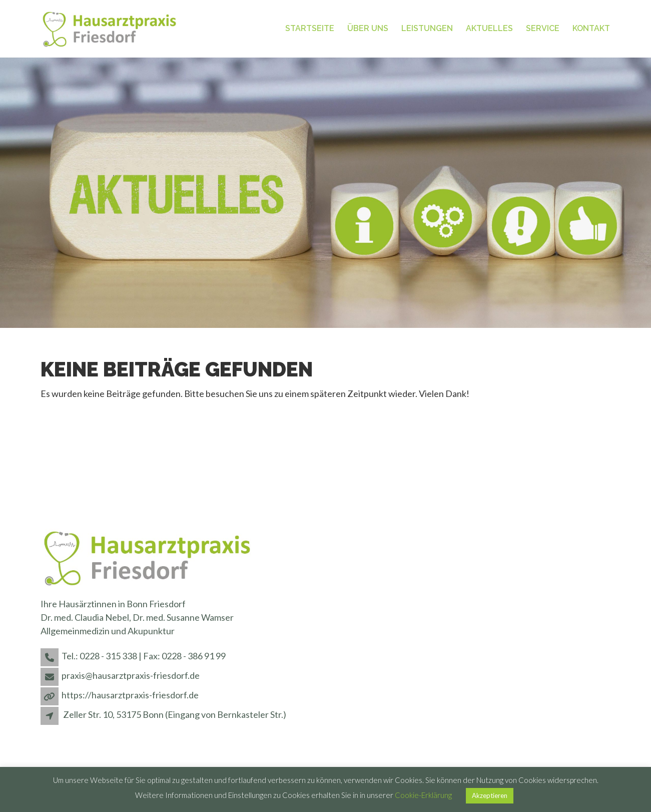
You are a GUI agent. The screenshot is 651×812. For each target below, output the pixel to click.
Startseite (310, 28)
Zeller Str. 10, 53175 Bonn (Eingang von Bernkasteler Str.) (175, 714)
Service (543, 28)
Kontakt (591, 28)
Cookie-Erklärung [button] (423, 795)
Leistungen (427, 28)
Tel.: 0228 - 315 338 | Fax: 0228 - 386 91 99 (144, 656)
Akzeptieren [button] (490, 795)
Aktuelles (489, 28)
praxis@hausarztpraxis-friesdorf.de (131, 675)
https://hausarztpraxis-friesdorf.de (130, 695)
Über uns (368, 28)
